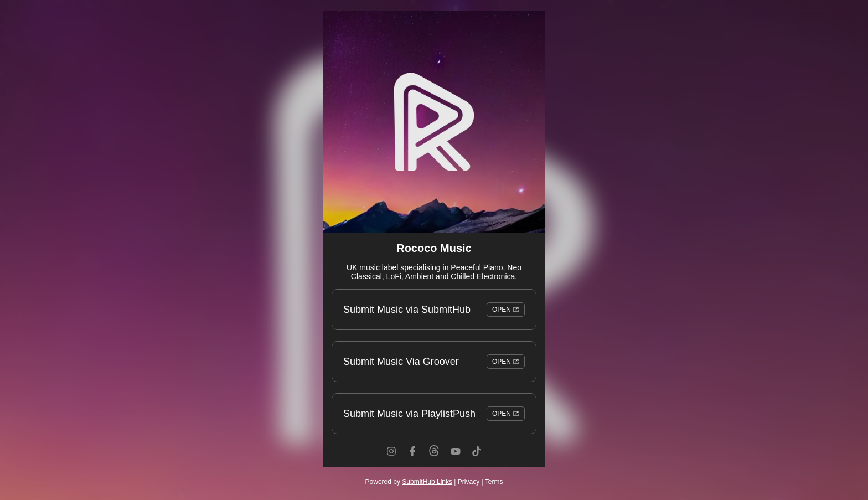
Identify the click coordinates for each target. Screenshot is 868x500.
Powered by (409, 482)
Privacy (469, 482)
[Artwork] (434, 122)
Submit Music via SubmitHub (434, 310)
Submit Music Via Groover (434, 362)
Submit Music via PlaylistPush (434, 414)
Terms (494, 482)
